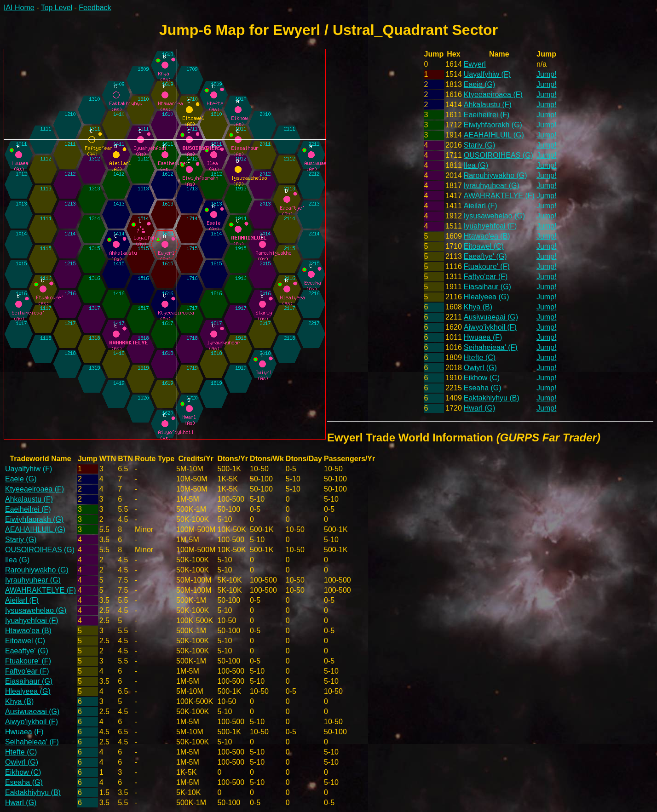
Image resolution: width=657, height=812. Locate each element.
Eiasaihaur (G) (487, 287)
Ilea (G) (476, 165)
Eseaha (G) (483, 388)
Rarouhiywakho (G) (496, 175)
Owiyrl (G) (480, 368)
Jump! (547, 74)
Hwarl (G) (479, 408)
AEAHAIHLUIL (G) (494, 135)
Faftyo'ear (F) (486, 277)
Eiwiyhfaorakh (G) (493, 125)
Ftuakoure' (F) (487, 266)
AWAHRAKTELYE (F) (499, 196)
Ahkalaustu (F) (488, 105)
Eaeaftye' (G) (485, 256)
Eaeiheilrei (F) (487, 115)
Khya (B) (478, 307)
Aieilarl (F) (481, 206)
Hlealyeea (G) (487, 297)
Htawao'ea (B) (487, 236)
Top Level (57, 8)
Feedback (95, 8)
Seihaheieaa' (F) (491, 347)
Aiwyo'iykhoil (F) (490, 327)
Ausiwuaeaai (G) (491, 317)
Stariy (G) (479, 145)
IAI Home (19, 8)
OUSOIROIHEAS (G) (499, 155)
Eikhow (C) (482, 378)
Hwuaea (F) (483, 337)
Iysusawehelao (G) (494, 216)
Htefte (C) (480, 357)
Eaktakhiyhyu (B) (492, 398)
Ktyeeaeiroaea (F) (493, 94)
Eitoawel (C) (484, 246)
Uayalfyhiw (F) (487, 74)
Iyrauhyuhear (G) (492, 186)
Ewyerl (475, 64)
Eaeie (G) (479, 84)
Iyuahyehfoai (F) (490, 226)
